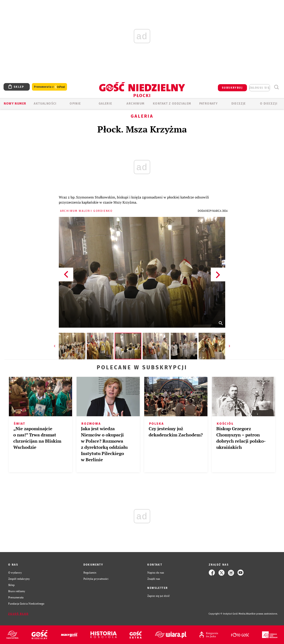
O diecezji (269, 104)
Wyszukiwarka (276, 87)
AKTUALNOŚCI (45, 104)
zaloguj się (260, 88)
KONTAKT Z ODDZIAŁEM (172, 104)
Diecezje (239, 104)
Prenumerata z (49, 87)
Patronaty (209, 104)
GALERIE (106, 104)
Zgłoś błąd (18, 614)
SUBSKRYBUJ (232, 88)
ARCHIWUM (135, 104)
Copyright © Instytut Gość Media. (227, 614)
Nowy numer (15, 104)
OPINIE (75, 104)
